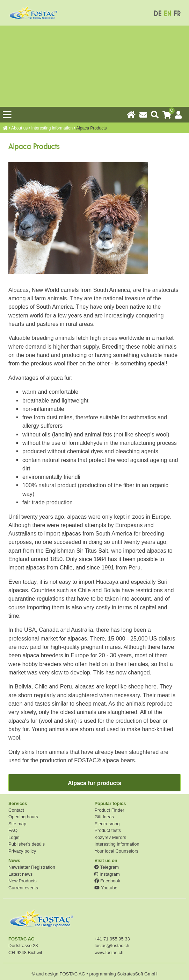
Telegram (107, 867)
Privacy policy (22, 851)
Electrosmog (107, 824)
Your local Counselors (116, 851)
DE (157, 14)
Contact (16, 810)
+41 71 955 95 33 (112, 939)
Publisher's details (27, 844)
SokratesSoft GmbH (137, 974)
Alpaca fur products (94, 783)
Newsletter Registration (32, 867)
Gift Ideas (104, 817)
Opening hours (23, 817)
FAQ (13, 830)
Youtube (106, 888)
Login (14, 837)
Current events (23, 888)
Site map (17, 824)
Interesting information (52, 128)
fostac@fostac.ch (112, 946)
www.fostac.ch (109, 953)
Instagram (107, 874)
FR (177, 14)
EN (167, 14)
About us (19, 128)
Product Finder (109, 810)
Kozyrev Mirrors (110, 837)
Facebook (107, 881)
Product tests (108, 830)
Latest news (20, 874)
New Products (23, 881)
